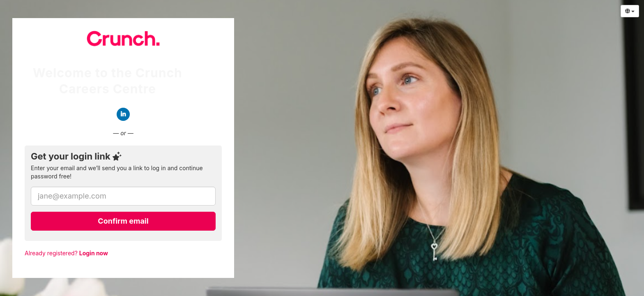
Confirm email (123, 221)
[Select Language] (630, 11)
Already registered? (66, 253)
